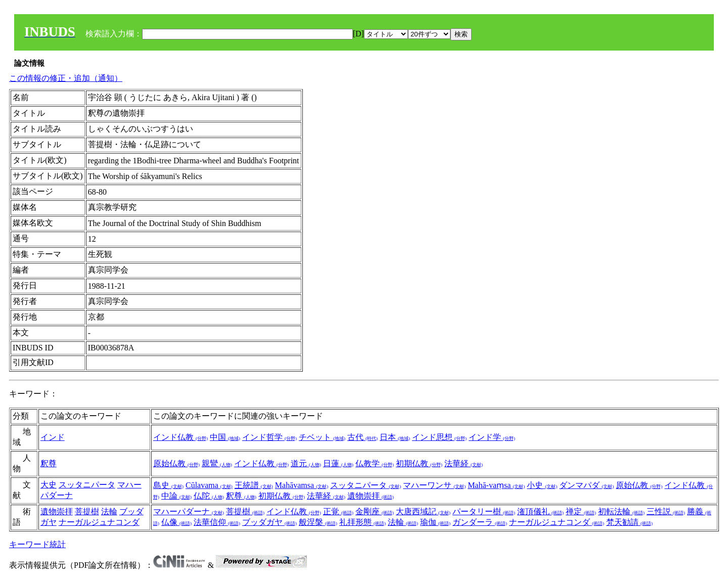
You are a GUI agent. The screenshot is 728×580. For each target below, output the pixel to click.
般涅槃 (318, 522)
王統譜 (254, 485)
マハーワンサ (434, 485)
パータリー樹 (484, 511)
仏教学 (375, 463)
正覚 (338, 511)
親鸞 (217, 463)
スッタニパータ (87, 485)
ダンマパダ (586, 485)
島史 (168, 485)
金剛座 (375, 511)
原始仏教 (176, 463)
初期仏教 (419, 463)
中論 (176, 496)
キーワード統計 (37, 544)
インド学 (492, 437)
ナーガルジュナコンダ (99, 522)
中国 (225, 437)
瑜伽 (435, 522)
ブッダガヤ (269, 522)
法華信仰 (217, 522)
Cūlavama (209, 485)
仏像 (176, 522)
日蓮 (338, 463)
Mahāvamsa (302, 485)
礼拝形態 (362, 522)
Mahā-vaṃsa (496, 485)
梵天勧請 (629, 522)
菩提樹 (87, 511)
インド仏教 (180, 437)
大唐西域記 (423, 511)
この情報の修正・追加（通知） (66, 78)
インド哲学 (269, 437)
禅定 (581, 511)
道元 (306, 463)
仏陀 (209, 496)
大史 (49, 485)
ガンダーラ (480, 522)
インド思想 (439, 437)
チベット (322, 437)
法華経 (464, 463)
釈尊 (49, 463)
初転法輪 (621, 511)
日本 (395, 437)
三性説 (666, 511)
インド (53, 437)
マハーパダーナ (189, 511)
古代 (362, 437)
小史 (542, 485)
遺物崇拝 (371, 496)
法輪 (109, 511)
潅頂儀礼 (540, 511)
